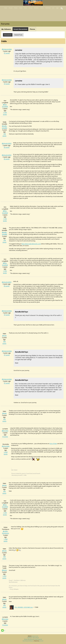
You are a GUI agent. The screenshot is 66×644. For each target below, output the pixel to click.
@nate (4, 336)
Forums (11, 8)
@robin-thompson (6, 532)
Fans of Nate (53, 444)
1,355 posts (5, 113)
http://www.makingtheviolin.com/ (31, 244)
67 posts (7, 53)
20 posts (7, 147)
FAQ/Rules (48, 8)
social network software (28, 641)
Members (36, 8)
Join (53, 8)
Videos (21, 8)
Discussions (8, 35)
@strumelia (6, 446)
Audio (26, 8)
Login (57, 8)
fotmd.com (35, 636)
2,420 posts (6, 453)
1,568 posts (6, 540)
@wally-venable (5, 127)
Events (42, 8)
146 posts (5, 135)
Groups (31, 8)
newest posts (18, 35)
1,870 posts (4, 577)
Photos (16, 8)
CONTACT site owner (33, 638)
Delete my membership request (33, 639)
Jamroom (41, 641)
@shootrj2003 (7, 143)
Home (6, 8)
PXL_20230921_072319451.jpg (24, 607)
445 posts (4, 342)
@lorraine (5, 431)
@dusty (4, 570)
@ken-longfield (5, 106)
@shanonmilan (7, 49)
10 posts (5, 437)
